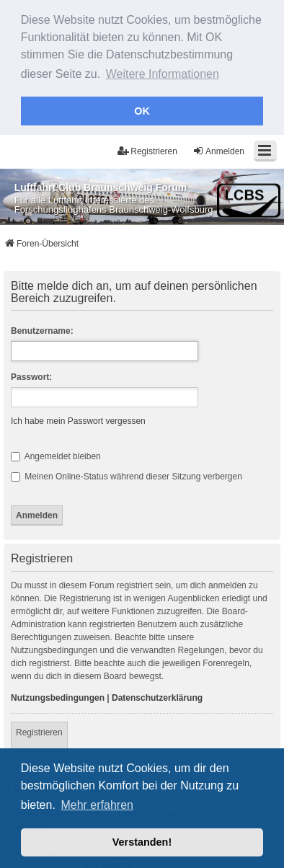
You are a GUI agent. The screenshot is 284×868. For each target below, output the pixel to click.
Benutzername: (42, 329)
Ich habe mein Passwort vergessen (78, 419)
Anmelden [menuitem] (218, 149)
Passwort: (31, 375)
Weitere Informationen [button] (163, 74)
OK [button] (142, 111)
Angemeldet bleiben (56, 454)
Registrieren (39, 730)
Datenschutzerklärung (157, 696)
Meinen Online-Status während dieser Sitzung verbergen (127, 474)
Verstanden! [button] (142, 842)
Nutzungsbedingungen (58, 696)
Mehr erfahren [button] (97, 805)
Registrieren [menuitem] (147, 149)
